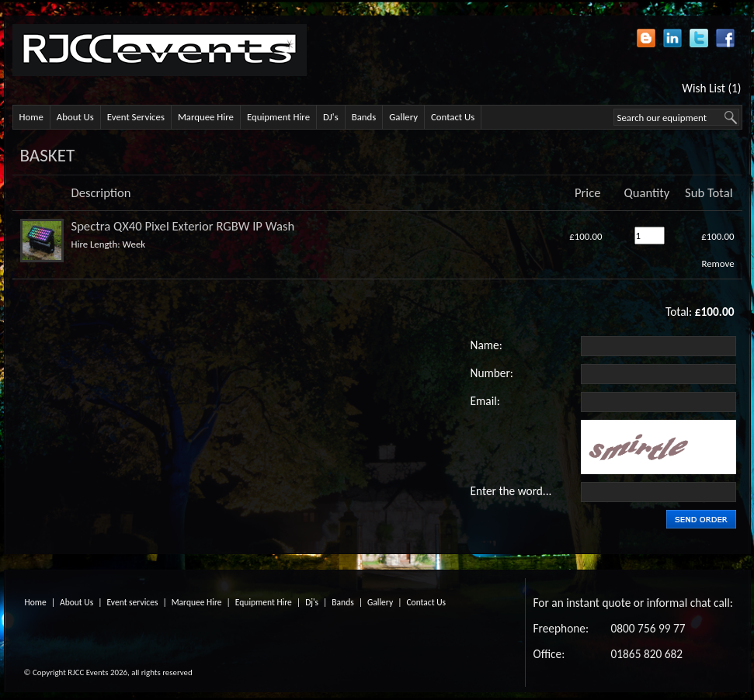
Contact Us (453, 117)
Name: (486, 345)
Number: (492, 373)
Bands (364, 117)
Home (31, 117)
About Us (75, 117)
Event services (133, 602)
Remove (718, 263)
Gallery (403, 117)
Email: (485, 401)
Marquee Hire (206, 117)
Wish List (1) (711, 88)
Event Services (136, 117)
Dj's (312, 602)
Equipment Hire (278, 117)
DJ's (331, 117)
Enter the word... (511, 491)
